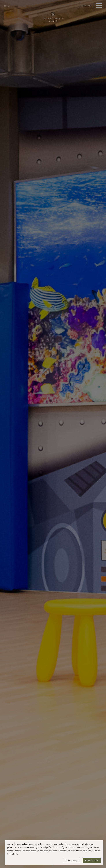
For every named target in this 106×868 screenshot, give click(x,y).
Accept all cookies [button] (92, 860)
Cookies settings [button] (71, 860)
